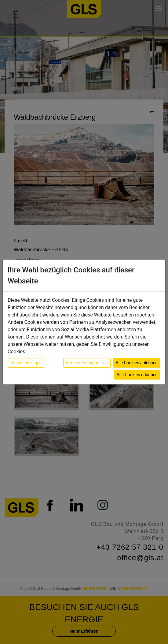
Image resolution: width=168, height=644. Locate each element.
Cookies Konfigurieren (87, 363)
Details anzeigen (26, 363)
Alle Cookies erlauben (137, 375)
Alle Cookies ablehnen (137, 363)
